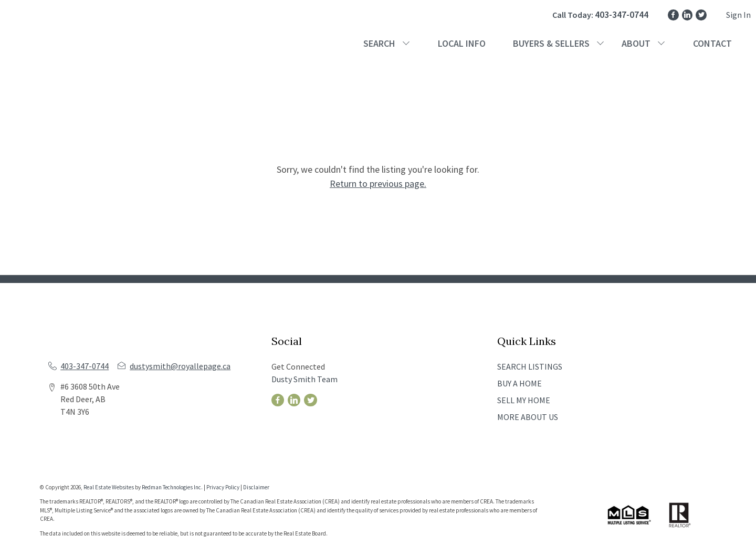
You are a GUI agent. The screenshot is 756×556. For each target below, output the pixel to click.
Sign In (738, 15)
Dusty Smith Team (304, 379)
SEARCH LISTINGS (530, 366)
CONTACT (712, 43)
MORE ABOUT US (528, 417)
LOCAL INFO (462, 43)
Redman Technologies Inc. (173, 487)
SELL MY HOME (524, 400)
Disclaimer (256, 487)
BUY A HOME (519, 383)
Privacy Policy (223, 487)
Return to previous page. (378, 183)
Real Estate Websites (109, 487)
